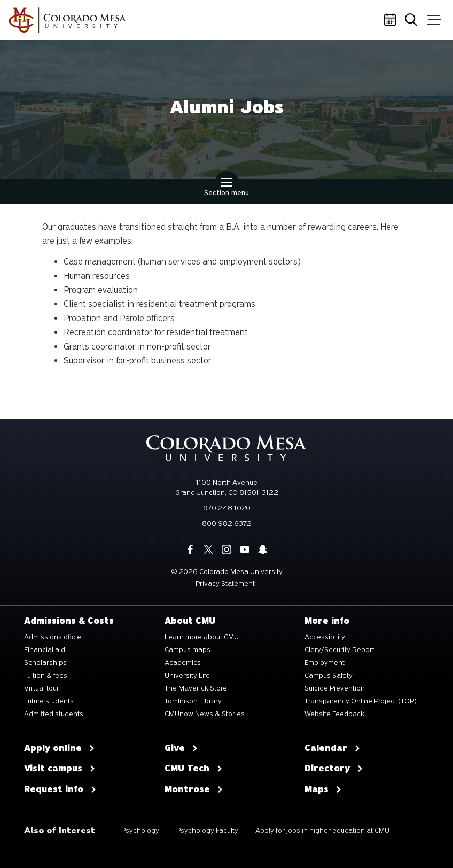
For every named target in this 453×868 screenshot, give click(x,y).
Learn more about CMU (202, 637)
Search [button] (413, 21)
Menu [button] (433, 16)
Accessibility (325, 637)
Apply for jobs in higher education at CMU (322, 830)
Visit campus (60, 769)
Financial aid (45, 650)
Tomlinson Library (193, 701)
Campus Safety (329, 676)
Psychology (140, 830)
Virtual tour (42, 688)
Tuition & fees (46, 676)
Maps (323, 789)
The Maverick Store (196, 688)
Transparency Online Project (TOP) (361, 701)
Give (181, 748)
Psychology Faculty (207, 830)
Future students (49, 701)
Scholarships (45, 663)
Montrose (194, 789)
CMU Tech (194, 769)
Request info (60, 789)
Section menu (226, 188)
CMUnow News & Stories (205, 714)
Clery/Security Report (339, 650)
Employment (325, 663)
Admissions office (53, 637)
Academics (183, 663)
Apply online (60, 748)
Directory (334, 769)
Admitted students (54, 714)
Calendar (392, 20)
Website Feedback (334, 714)
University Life (187, 676)
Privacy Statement (225, 583)
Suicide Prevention (335, 688)
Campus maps (188, 650)
